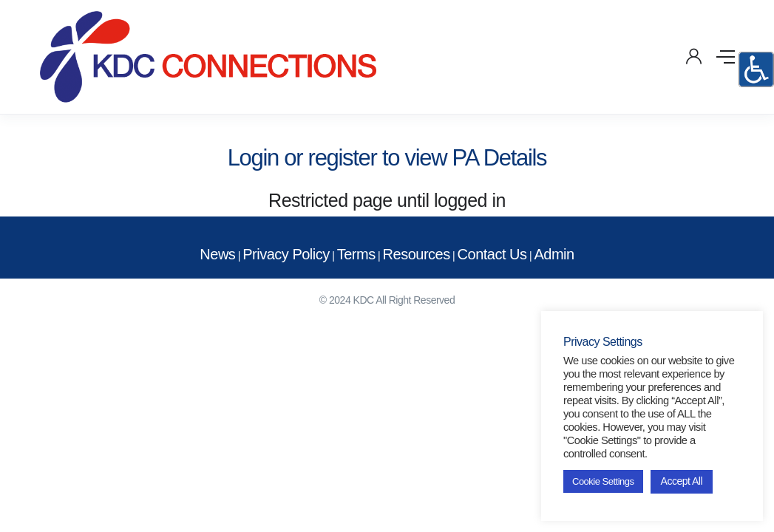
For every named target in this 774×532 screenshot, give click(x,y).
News (217, 254)
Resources (417, 254)
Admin (554, 254)
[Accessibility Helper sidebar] (756, 69)
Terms (356, 254)
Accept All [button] (682, 481)
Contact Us (492, 254)
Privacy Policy (286, 254)
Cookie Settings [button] (603, 481)
